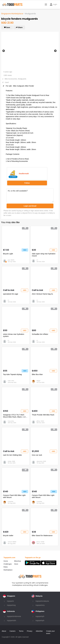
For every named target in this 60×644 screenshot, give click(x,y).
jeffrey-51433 (40, 421)
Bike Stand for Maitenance (42, 535)
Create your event (50, 632)
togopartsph (40, 616)
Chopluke (10, 502)
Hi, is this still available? (30, 195)
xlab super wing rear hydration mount (44, 255)
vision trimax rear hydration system (14, 335)
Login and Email (30, 206)
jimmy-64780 (40, 542)
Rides (6, 567)
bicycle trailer (8, 535)
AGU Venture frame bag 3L (42, 294)
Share (19, 27)
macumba (11, 421)
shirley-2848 (11, 461)
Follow (27, 183)
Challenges (8, 564)
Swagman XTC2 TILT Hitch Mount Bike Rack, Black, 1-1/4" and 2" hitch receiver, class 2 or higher (15, 416)
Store (16, 564)
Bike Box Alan (37, 374)
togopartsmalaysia (42, 601)
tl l (37, 260)
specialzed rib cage (11, 294)
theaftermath (24, 174)
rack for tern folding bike (12, 455)
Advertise (39, 631)
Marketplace (8, 570)
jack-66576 (11, 260)
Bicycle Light (8, 254)
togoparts (10, 601)
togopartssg (11, 605)
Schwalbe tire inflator (40, 334)
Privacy (30, 631)
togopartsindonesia (14, 616)
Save (7, 27)
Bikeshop (18, 561)
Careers (13, 631)
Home (6, 561)
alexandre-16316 (41, 461)
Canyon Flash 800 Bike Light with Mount (14, 496)
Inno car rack (37, 455)
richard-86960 (12, 542)
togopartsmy (40, 605)
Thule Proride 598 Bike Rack (43, 415)
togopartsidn (12, 620)
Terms (21, 631)
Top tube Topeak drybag (12, 374)
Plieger (38, 381)
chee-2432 (11, 381)
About (4, 631)
